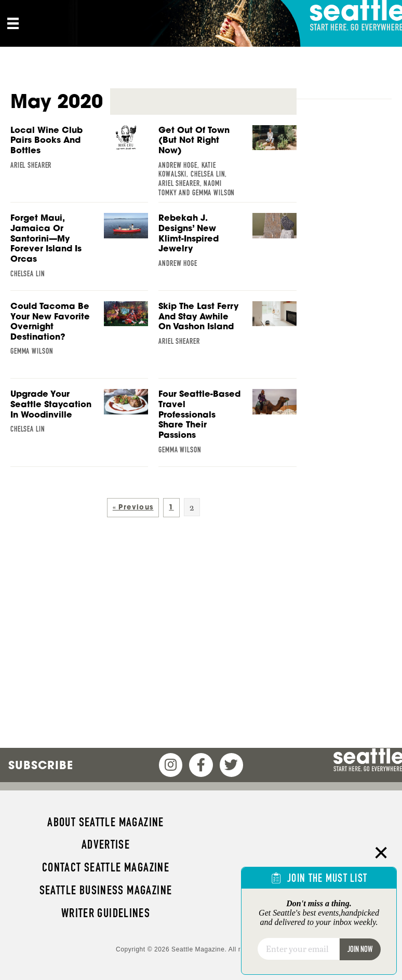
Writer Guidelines (106, 913)
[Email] (298, 949)
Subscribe (41, 765)
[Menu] (13, 23)
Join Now (360, 949)
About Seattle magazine (105, 822)
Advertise (106, 844)
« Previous (133, 507)
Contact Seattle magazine (106, 867)
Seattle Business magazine (106, 890)
